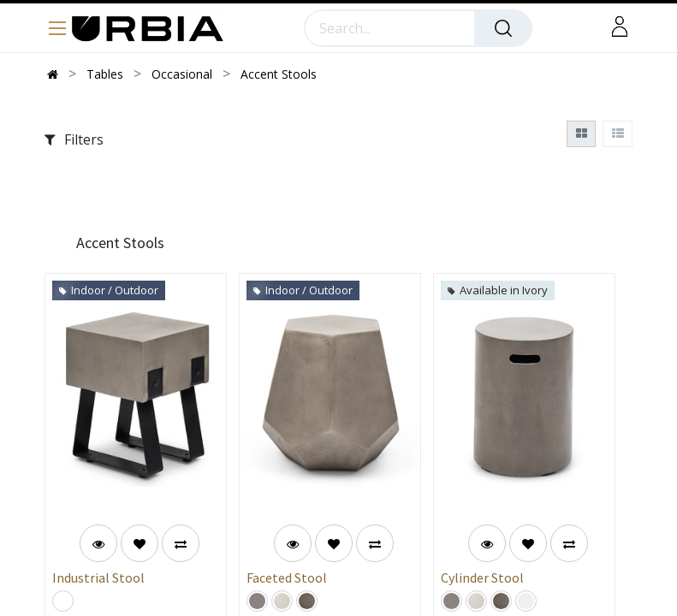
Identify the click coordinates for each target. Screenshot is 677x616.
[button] (140, 543)
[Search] (503, 28)
